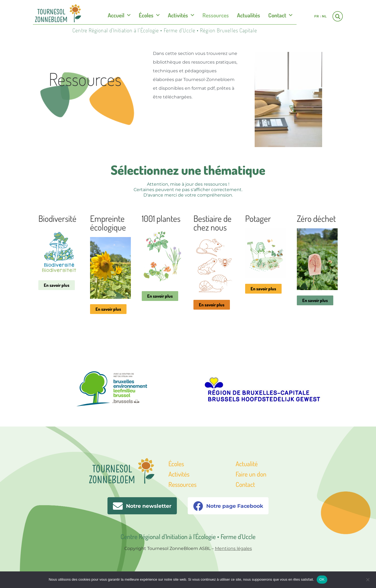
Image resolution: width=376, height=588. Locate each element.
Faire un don (251, 474)
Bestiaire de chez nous (212, 223)
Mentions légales (233, 548)
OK (322, 579)
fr (317, 16)
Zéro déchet (316, 218)
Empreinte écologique (108, 223)
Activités (181, 15)
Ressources (216, 15)
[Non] (368, 579)
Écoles (149, 15)
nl (324, 16)
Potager (258, 218)
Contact (280, 15)
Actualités (249, 15)
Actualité (247, 464)
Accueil (119, 15)
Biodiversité (57, 218)
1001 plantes (161, 218)
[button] (338, 16)
